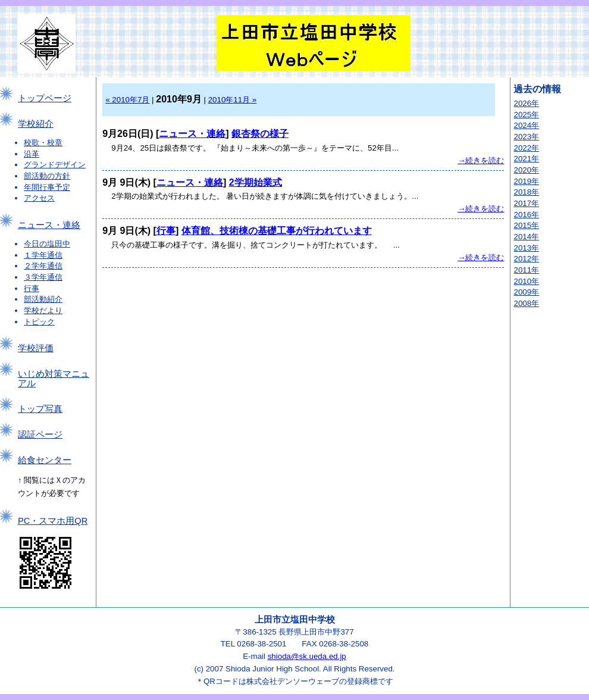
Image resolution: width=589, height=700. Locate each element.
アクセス (39, 198)
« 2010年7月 (127, 100)
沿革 (32, 154)
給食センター (45, 460)
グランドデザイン (55, 165)
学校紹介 (36, 124)
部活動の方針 (47, 176)
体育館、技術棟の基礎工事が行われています (277, 231)
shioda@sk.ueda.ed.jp (307, 656)
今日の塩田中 (47, 244)
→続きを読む (481, 160)
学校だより (43, 310)
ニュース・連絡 (49, 225)
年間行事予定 (47, 187)
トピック (39, 322)
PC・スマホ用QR (53, 521)
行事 (32, 288)
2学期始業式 (256, 182)
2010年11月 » (233, 100)
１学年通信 (43, 255)
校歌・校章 (43, 143)
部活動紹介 (43, 299)
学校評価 (36, 348)
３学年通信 (43, 277)
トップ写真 (40, 409)
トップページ (45, 98)
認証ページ (40, 435)
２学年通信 (43, 266)
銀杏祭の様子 (260, 134)
